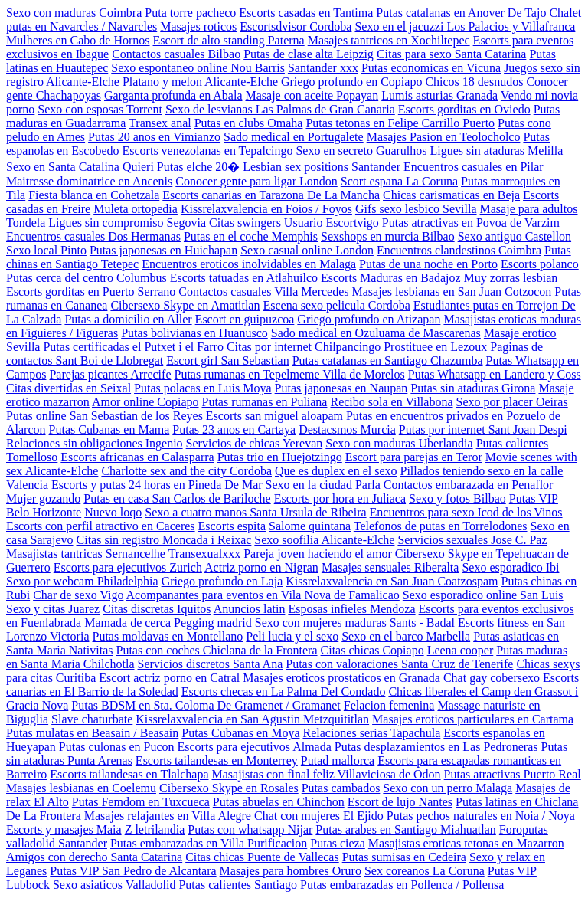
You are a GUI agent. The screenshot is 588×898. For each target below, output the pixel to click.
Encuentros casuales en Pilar (474, 167)
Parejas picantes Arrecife (110, 374)
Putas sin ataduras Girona (473, 388)
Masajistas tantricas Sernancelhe (86, 554)
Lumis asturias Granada (439, 95)
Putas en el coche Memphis (251, 236)
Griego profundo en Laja (222, 581)
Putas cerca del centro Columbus (87, 278)
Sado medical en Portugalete (294, 137)
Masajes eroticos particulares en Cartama (473, 719)
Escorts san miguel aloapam (274, 416)
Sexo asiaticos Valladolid (114, 885)
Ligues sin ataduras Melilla (497, 151)
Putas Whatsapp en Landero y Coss (495, 374)
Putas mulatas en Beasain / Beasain (92, 733)
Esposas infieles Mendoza (351, 609)
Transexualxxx (205, 554)
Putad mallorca (338, 760)
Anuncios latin (250, 609)
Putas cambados (341, 788)
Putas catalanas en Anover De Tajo (461, 13)
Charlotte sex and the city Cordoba (186, 471)
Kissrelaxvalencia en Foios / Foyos (266, 209)
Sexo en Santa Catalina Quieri (80, 167)
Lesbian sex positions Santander (322, 167)
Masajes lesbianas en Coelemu (81, 788)
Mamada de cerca (127, 623)
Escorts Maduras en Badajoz (391, 278)
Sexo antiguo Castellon (514, 236)
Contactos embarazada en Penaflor (469, 485)
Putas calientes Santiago (238, 885)
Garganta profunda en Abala (173, 95)
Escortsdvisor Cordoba (296, 26)
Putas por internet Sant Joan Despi (483, 429)
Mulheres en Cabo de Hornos (78, 40)
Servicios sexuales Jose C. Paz (472, 540)
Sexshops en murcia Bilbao (388, 236)
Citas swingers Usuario (266, 223)
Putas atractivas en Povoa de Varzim (471, 223)
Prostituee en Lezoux (435, 347)
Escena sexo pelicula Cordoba (336, 305)
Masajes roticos (198, 26)
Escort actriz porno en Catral (169, 678)
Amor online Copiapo (145, 402)
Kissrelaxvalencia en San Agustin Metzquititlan (252, 719)
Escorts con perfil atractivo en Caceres (101, 526)
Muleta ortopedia (136, 209)
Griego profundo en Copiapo (351, 82)
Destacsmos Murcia (347, 429)
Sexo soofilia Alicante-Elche (324, 540)
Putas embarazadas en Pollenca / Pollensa (402, 885)
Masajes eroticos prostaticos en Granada (341, 678)
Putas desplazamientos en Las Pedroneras (436, 747)
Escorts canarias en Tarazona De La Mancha (271, 195)
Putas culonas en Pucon (117, 747)
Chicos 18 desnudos (474, 82)
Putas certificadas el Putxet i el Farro (133, 347)
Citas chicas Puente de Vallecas (262, 857)
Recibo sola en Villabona (391, 402)
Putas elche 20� (198, 167)
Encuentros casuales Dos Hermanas (93, 236)
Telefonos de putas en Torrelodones (441, 526)
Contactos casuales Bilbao (176, 54)
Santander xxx (323, 68)
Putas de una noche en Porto (428, 264)
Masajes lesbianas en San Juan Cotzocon (452, 292)
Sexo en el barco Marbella (406, 636)
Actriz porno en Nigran (261, 567)
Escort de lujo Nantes (400, 802)
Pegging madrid (213, 623)
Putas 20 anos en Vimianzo (154, 137)
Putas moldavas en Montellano (167, 636)
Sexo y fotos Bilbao (457, 498)
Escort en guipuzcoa (245, 319)
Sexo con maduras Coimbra (74, 13)
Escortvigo (353, 223)
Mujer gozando (43, 498)
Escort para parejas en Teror (414, 457)
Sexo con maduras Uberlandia (399, 443)
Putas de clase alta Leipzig (309, 54)
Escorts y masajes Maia (64, 829)
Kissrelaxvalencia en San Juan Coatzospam (392, 581)
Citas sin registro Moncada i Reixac (164, 540)
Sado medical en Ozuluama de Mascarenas (376, 333)
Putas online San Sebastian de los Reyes (105, 416)
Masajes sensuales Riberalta (390, 567)
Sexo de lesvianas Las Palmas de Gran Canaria (280, 109)
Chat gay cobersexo (492, 678)
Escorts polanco (540, 264)
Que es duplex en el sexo (336, 471)
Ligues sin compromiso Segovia (127, 223)
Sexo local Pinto (46, 250)
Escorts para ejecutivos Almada (255, 747)
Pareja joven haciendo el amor (318, 554)
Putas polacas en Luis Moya (203, 388)
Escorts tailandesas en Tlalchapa (129, 774)
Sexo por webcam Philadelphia (82, 581)
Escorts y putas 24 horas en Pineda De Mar (157, 485)
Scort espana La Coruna (399, 181)
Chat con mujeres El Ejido (319, 816)
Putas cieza (338, 843)
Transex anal (160, 123)
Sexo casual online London (307, 250)
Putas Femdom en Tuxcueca (141, 802)
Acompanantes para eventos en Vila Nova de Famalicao (263, 595)
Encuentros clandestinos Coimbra (459, 250)
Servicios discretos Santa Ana (211, 664)
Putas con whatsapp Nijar (250, 829)
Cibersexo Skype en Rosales (229, 788)
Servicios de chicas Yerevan (255, 443)
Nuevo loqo (113, 512)
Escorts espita (232, 526)
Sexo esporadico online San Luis (483, 595)
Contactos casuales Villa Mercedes (263, 292)
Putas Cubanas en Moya (240, 733)
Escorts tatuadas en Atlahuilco (244, 278)
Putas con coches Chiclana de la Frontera (217, 650)
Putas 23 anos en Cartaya (234, 429)
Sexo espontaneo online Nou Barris (198, 68)
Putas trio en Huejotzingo (280, 457)
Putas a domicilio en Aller (128, 319)
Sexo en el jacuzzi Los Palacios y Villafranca (465, 26)
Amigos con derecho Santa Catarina (94, 857)
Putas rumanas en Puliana (265, 402)
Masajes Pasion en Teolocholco (444, 137)
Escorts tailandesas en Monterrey (217, 760)
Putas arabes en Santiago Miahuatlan (406, 829)
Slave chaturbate (92, 719)
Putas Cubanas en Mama (109, 429)
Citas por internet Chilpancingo (304, 347)
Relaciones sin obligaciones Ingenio (95, 443)
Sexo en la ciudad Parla (323, 485)
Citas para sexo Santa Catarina (452, 54)
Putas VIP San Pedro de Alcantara (133, 871)
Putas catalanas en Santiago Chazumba (388, 361)
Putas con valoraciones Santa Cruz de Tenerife (399, 664)
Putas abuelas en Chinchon (279, 802)
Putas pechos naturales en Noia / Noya (481, 816)
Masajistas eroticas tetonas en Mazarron (466, 843)
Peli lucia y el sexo (292, 636)
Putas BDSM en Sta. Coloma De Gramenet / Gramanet (206, 705)
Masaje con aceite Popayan (312, 95)
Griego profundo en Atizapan (369, 319)
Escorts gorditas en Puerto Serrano (91, 292)
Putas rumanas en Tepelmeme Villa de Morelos (289, 374)
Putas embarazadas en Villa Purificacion (209, 843)
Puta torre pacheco (190, 13)
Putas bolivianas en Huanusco (194, 333)
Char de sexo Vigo (78, 595)
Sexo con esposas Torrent (100, 109)
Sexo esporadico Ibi (510, 567)
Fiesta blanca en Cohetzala (94, 195)
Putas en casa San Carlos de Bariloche (177, 498)
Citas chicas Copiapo (372, 650)
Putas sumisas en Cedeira (404, 857)
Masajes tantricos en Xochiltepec (389, 40)
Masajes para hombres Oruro (291, 871)
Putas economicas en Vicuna (431, 68)
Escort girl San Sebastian (227, 361)
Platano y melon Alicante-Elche (200, 82)
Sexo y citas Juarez (53, 609)
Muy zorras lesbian (511, 278)
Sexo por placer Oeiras (512, 402)
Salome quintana (310, 526)
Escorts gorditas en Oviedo (464, 109)
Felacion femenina (389, 705)
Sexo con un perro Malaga (448, 788)
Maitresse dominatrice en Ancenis (89, 181)
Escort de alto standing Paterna (229, 40)
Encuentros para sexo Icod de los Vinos (466, 512)
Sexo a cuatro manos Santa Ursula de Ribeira (255, 512)
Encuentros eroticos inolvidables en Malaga (249, 264)
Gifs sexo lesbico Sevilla (416, 209)
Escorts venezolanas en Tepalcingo (208, 151)
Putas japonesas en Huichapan (163, 250)
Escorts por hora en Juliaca (340, 498)
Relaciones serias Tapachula (371, 733)
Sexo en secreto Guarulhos (361, 151)
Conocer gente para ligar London (256, 181)
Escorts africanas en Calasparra (137, 457)
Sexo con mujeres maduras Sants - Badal (355, 623)
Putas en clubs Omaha (249, 123)
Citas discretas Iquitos (157, 609)
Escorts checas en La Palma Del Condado (284, 692)
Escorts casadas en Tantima (306, 13)
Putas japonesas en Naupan (341, 388)
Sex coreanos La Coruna (425, 871)
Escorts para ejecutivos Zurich (128, 567)
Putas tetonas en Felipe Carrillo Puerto (400, 123)
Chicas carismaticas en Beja (451, 195)
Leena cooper (461, 650)
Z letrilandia (155, 829)
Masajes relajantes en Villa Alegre (168, 816)
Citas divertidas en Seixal (69, 388)
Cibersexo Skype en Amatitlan (185, 305)
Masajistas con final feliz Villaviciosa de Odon (327, 774)
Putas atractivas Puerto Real (513, 774)
